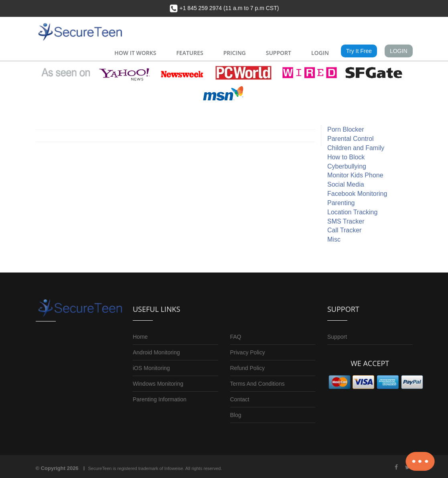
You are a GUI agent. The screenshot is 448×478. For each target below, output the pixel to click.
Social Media (346, 184)
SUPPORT (279, 53)
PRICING (235, 53)
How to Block (346, 157)
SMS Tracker (346, 221)
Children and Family (356, 148)
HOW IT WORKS (135, 53)
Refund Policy (247, 368)
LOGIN (320, 53)
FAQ (236, 337)
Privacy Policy (248, 352)
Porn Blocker (346, 129)
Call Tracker (344, 230)
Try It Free (359, 51)
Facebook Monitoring (357, 194)
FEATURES (190, 53)
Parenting (341, 203)
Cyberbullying (347, 166)
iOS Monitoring (151, 368)
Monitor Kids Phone (355, 175)
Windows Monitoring (158, 384)
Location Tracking (352, 212)
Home (140, 337)
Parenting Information (160, 399)
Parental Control (351, 139)
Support (337, 337)
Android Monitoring (156, 352)
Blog (236, 415)
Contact (240, 399)
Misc (334, 239)
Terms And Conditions (257, 384)
